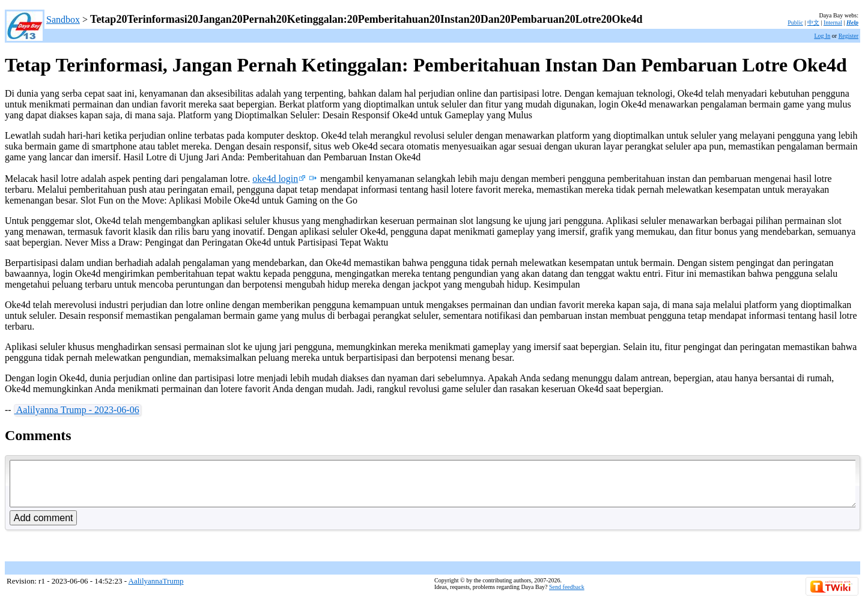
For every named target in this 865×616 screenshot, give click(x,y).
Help (852, 23)
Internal (833, 23)
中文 (813, 23)
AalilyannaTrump (156, 590)
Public (795, 23)
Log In (822, 36)
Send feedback (567, 596)
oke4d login (279, 179)
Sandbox (63, 20)
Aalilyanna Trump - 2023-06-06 (77, 410)
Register (848, 36)
